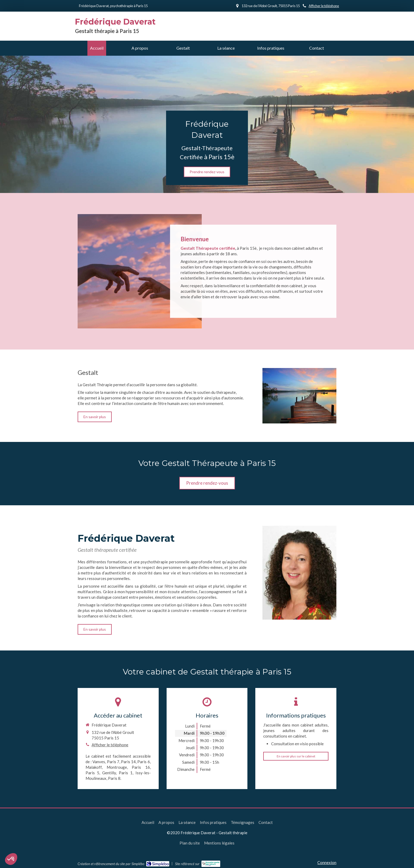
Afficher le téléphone (324, 6)
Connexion (327, 862)
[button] (11, 859)
